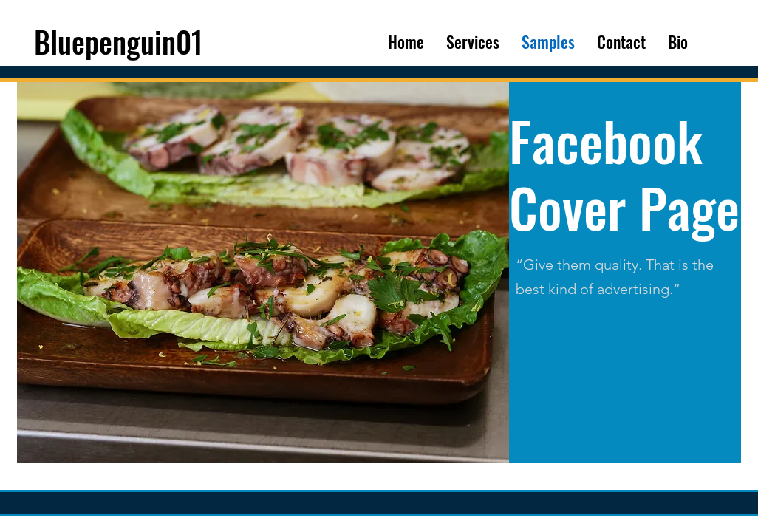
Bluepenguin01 (119, 41)
